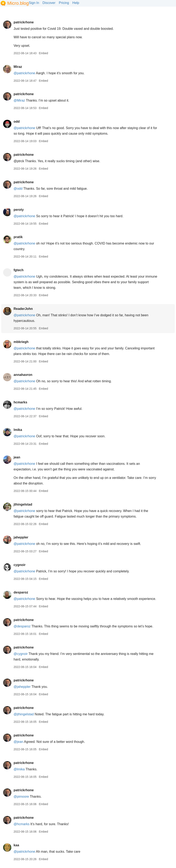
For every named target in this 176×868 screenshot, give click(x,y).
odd (16, 122)
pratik (18, 237)
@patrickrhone (24, 73)
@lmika (19, 769)
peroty (19, 210)
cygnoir (19, 565)
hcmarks (20, 402)
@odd (18, 189)
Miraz (18, 67)
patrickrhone (24, 22)
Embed (43, 53)
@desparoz (22, 626)
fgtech (18, 270)
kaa (16, 845)
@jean (18, 742)
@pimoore (21, 797)
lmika (18, 430)
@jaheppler (22, 687)
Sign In (34, 3)
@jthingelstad (24, 714)
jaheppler (21, 537)
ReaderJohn (23, 309)
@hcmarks (21, 824)
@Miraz (19, 100)
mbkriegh (21, 342)
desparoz (21, 592)
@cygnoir (21, 654)
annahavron (23, 375)
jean (17, 457)
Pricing (64, 3)
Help (76, 3)
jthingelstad (23, 504)
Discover (49, 3)
